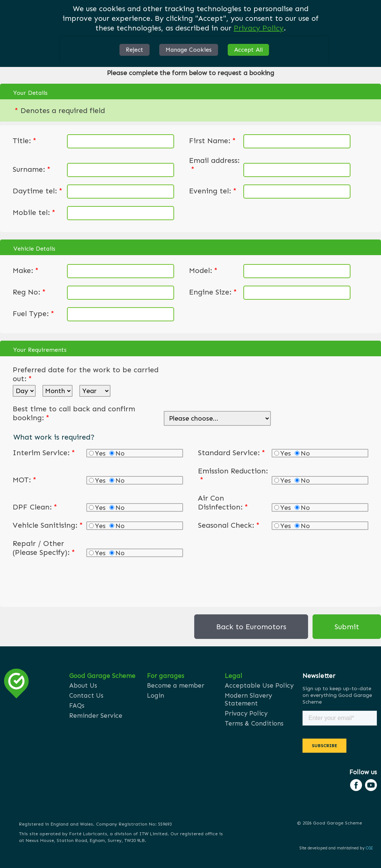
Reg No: (29, 292)
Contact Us (86, 695)
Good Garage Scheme (102, 676)
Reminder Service (96, 716)
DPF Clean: (35, 507)
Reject (135, 50)
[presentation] (69, 581)
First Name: (212, 141)
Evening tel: (213, 191)
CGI (369, 848)
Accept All (248, 50)
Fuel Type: (33, 314)
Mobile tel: (34, 212)
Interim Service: (44, 453)
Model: (203, 270)
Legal (233, 676)
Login (156, 695)
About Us (83, 685)
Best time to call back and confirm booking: (74, 413)
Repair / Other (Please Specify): (44, 548)
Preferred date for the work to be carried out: (86, 374)
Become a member (176, 685)
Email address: (214, 165)
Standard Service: (232, 453)
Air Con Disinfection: (223, 502)
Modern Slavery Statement (248, 699)
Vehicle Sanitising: (48, 525)
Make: (26, 270)
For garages (166, 676)
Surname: (32, 169)
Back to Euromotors (251, 627)
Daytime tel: (38, 191)
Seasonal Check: (229, 525)
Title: (25, 141)
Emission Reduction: (233, 475)
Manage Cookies (189, 50)
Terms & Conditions (254, 723)
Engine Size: (213, 292)
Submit (347, 627)
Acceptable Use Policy (259, 685)
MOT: (25, 480)
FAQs (77, 705)
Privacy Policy (259, 28)
